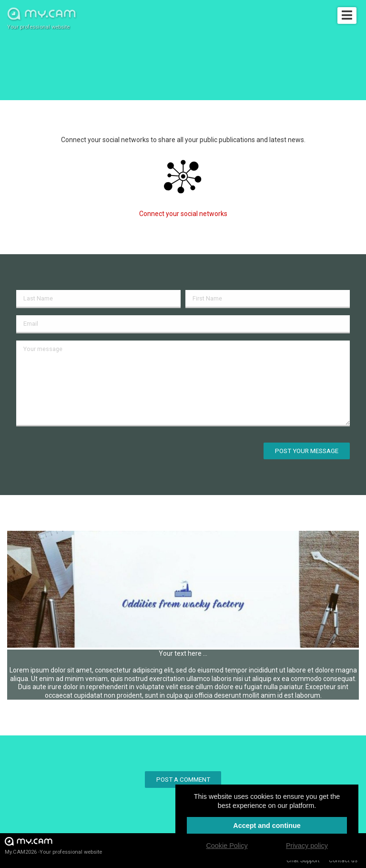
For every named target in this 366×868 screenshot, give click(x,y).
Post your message (307, 451)
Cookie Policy (227, 846)
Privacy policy (307, 846)
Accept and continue (267, 826)
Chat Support (303, 860)
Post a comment (183, 780)
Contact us (343, 860)
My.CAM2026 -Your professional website (53, 845)
